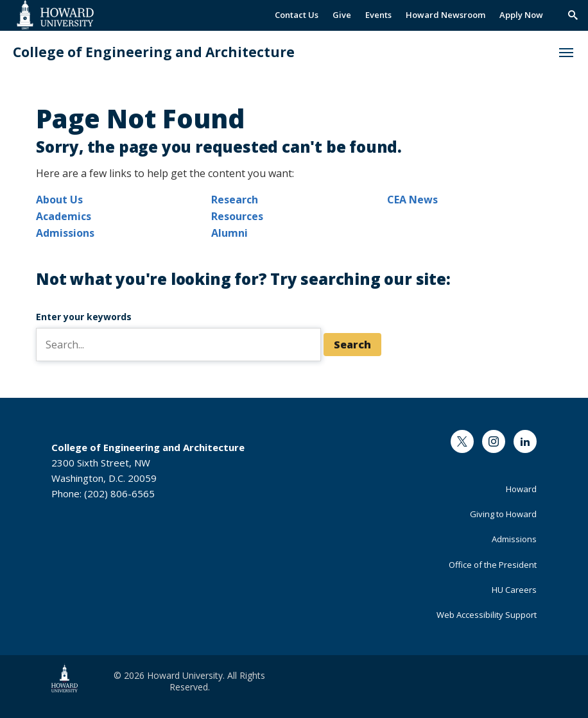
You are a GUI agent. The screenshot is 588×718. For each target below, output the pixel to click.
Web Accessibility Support (487, 615)
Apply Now (521, 15)
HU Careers (514, 590)
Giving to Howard (503, 514)
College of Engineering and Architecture (154, 52)
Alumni (229, 233)
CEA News (412, 200)
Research (235, 200)
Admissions (65, 233)
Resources (237, 216)
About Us (59, 200)
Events (378, 15)
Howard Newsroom (445, 15)
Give (342, 15)
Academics (64, 216)
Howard (521, 489)
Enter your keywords (84, 317)
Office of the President (493, 565)
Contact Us (297, 15)
